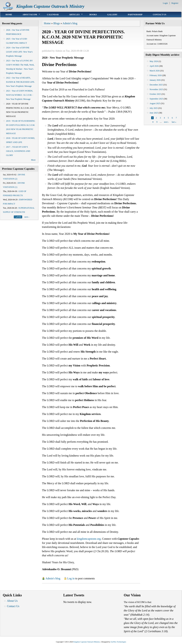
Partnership (135, 15)
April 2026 (154, 66)
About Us (12, 601)
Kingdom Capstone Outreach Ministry (50, 6)
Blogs (57, 23)
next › (27, 217)
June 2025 (154, 113)
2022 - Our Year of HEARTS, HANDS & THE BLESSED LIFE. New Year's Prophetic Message (20, 82)
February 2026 (156, 75)
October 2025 (155, 94)
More (33, 160)
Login (165, 3)
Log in (71, 578)
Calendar (53, 15)
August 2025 (155, 103)
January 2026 (155, 80)
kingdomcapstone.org (89, 539)
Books (93, 15)
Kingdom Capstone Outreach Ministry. (87, 642)
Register (175, 3)
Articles (73, 14)
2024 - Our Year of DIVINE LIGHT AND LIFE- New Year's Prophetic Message (19, 52)
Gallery (112, 15)
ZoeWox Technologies (118, 642)
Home (9, 15)
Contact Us (159, 15)
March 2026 (155, 71)
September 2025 (156, 99)
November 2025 (156, 89)
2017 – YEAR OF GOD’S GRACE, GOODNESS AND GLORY (18, 151)
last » (174, 122)
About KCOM (29, 14)
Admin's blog (70, 23)
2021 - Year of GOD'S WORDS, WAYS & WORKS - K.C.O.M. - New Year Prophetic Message (20, 95)
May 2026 (154, 61)
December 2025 (156, 85)
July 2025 (154, 108)
